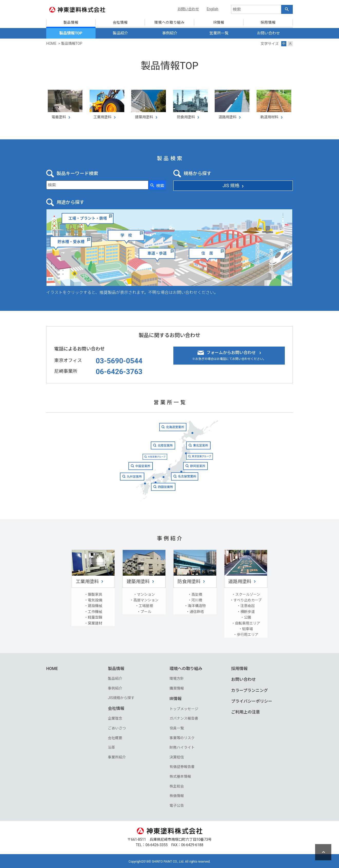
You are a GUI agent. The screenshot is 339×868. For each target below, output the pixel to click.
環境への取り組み (186, 668)
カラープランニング (249, 689)
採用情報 (239, 668)
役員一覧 (177, 727)
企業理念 (115, 718)
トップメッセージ (184, 708)
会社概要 (115, 737)
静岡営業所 (200, 474)
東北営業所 (204, 450)
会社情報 (116, 707)
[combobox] (256, 9)
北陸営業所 (162, 449)
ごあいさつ (117, 727)
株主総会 (177, 785)
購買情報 (177, 687)
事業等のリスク (182, 737)
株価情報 (177, 795)
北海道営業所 (173, 427)
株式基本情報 (180, 775)
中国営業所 (135, 474)
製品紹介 (120, 33)
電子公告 (177, 804)
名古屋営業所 (202, 486)
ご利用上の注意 (246, 711)
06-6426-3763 (119, 370)
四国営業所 (162, 499)
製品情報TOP (71, 33)
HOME (52, 668)
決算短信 (177, 756)
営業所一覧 (219, 33)
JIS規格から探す (121, 697)
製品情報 (116, 668)
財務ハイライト (182, 746)
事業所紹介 (117, 756)
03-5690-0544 (119, 360)
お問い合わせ (268, 33)
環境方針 (177, 677)
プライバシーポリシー (252, 700)
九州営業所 (125, 486)
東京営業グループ (205, 462)
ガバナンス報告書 (184, 718)
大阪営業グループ (152, 462)
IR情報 (176, 698)
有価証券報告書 (182, 766)
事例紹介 (170, 33)
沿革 (111, 746)
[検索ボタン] (287, 9)
